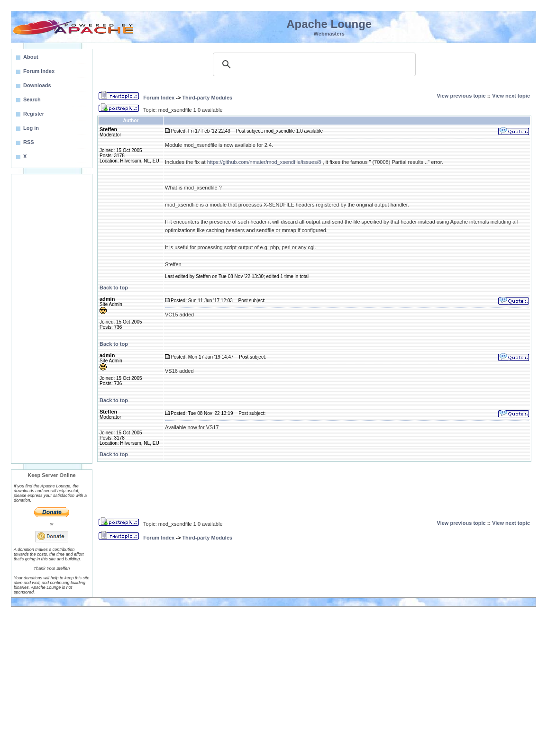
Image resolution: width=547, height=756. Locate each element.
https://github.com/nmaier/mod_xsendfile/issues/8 (264, 162)
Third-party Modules (207, 98)
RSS (29, 142)
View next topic (511, 96)
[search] (313, 64)
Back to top (114, 288)
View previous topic (461, 96)
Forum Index (159, 98)
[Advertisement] (52, 319)
